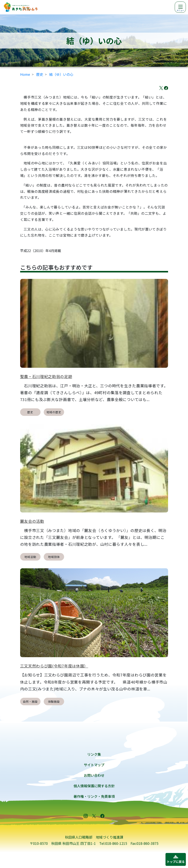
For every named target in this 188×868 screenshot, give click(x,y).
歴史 (40, 74)
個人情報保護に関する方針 (94, 786)
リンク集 (94, 754)
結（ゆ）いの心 (61, 74)
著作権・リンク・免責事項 (94, 796)
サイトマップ (94, 765)
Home (25, 74)
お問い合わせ (94, 775)
